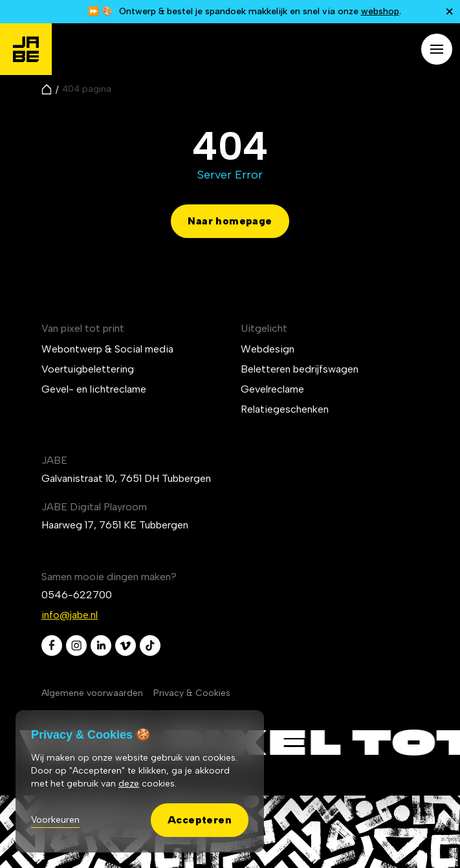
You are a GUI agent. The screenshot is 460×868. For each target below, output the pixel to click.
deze (129, 784)
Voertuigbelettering (88, 369)
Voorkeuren (55, 820)
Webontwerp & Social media (107, 349)
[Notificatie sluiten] (450, 12)
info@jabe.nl (70, 615)
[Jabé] (26, 49)
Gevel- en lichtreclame (94, 389)
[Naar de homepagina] (47, 89)
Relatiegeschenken (285, 409)
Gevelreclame (272, 389)
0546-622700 (77, 595)
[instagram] (76, 646)
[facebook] (52, 646)
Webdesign (268, 349)
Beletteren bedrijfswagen (300, 369)
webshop (380, 11)
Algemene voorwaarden (92, 693)
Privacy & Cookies (192, 693)
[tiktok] (150, 646)
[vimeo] (126, 646)
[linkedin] (101, 646)
